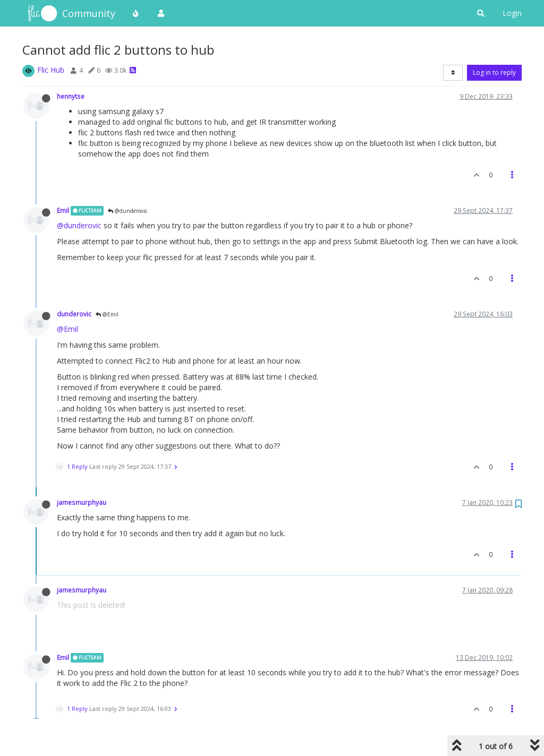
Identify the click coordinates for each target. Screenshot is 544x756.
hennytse (71, 96)
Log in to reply (494, 72)
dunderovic (74, 314)
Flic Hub (51, 70)
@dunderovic (127, 211)
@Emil (107, 314)
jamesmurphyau (82, 502)
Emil (63, 210)
